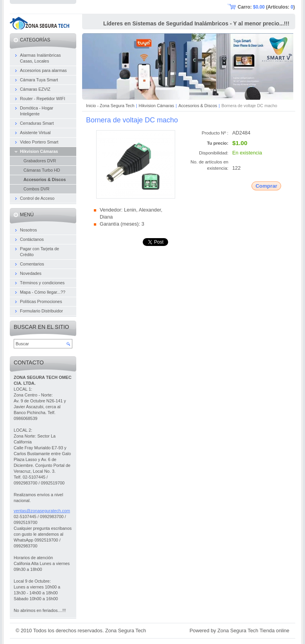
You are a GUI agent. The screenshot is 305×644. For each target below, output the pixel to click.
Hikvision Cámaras (157, 106)
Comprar (266, 186)
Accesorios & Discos (198, 106)
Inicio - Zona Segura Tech (110, 106)
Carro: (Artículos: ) (266, 7)
